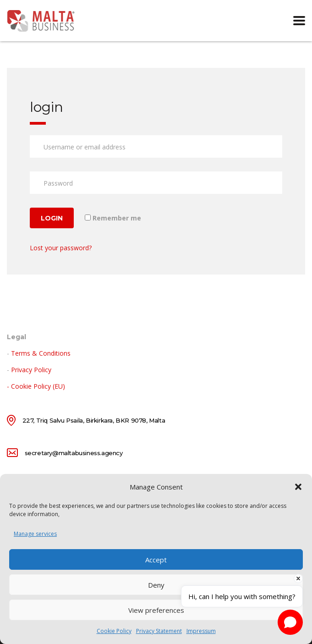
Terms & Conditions (41, 353)
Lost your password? (61, 248)
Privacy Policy (31, 370)
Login (52, 218)
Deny (156, 585)
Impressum (201, 631)
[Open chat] (290, 622)
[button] (298, 487)
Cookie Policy (114, 631)
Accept (156, 560)
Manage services (35, 534)
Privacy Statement (159, 631)
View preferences (156, 610)
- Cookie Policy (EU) (36, 386)
